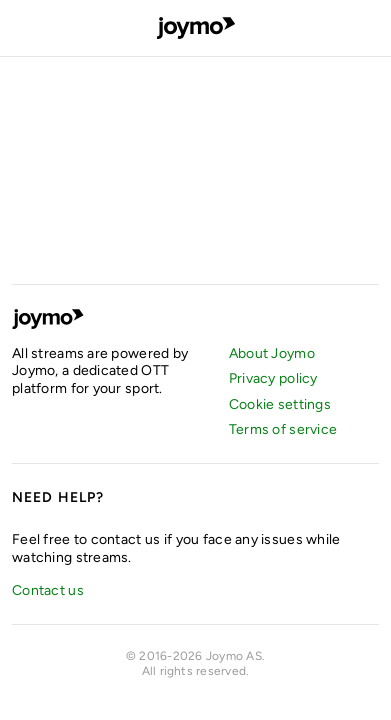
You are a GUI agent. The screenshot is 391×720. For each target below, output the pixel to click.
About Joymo (272, 353)
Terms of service (283, 429)
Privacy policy (273, 378)
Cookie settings (280, 404)
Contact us (48, 590)
